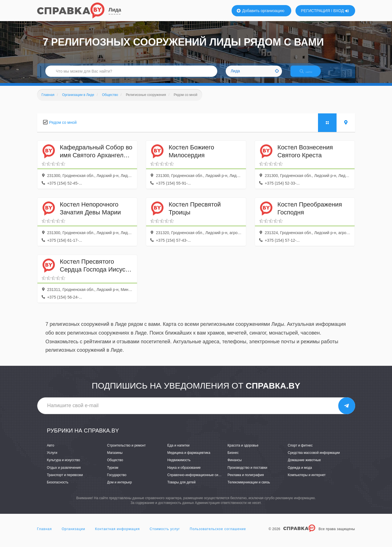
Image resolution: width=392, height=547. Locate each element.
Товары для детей (182, 487)
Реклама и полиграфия (246, 480)
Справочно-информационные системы (198, 480)
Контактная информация (117, 534)
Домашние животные (304, 465)
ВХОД (341, 11)
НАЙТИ (310, 74)
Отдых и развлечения (64, 472)
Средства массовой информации (314, 458)
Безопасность (58, 487)
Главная (45, 534)
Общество (115, 465)
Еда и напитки (179, 450)
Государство (117, 480)
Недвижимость (179, 465)
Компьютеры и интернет (307, 480)
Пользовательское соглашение (218, 534)
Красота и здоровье (243, 450)
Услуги (52, 458)
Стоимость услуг (165, 534)
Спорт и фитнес (300, 450)
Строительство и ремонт (126, 450)
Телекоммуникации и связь (249, 487)
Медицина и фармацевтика (189, 458)
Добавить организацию (261, 11)
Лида (115, 10)
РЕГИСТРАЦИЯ (316, 11)
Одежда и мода (300, 472)
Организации (73, 534)
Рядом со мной (63, 127)
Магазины (115, 458)
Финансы (235, 465)
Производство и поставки (247, 472)
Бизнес (233, 458)
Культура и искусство (64, 465)
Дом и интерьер (120, 487)
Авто (51, 450)
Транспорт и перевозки (65, 480)
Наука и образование (184, 472)
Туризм (113, 472)
